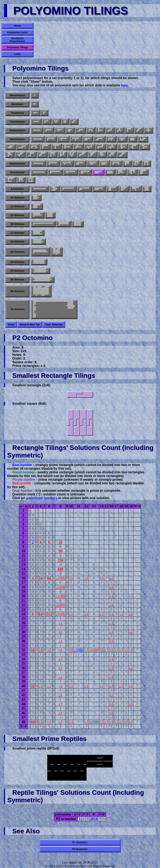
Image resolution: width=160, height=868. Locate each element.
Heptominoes (17, 164)
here (124, 85)
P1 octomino (80, 842)
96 (60, 551)
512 (49, 614)
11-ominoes (17, 207)
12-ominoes (17, 215)
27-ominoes (17, 271)
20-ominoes (17, 252)
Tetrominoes (17, 122)
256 (60, 560)
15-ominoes (17, 224)
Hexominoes (17, 139)
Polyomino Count (17, 32)
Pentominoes (17, 131)
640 (60, 569)
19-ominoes (17, 242)
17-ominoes (17, 233)
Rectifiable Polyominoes (17, 40)
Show (11, 325)
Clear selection (54, 325)
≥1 (71, 578)
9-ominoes (17, 189)
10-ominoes (17, 198)
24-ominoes (17, 262)
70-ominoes (17, 309)
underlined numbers (42, 498)
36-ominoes (17, 280)
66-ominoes (17, 291)
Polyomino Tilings (17, 47)
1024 (94, 819)
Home (17, 26)
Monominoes (17, 95)
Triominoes (17, 113)
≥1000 (60, 578)
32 (60, 542)
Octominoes (17, 172)
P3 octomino (80, 849)
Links (17, 54)
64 (49, 578)
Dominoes (17, 104)
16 (41, 578)
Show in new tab (30, 325)
